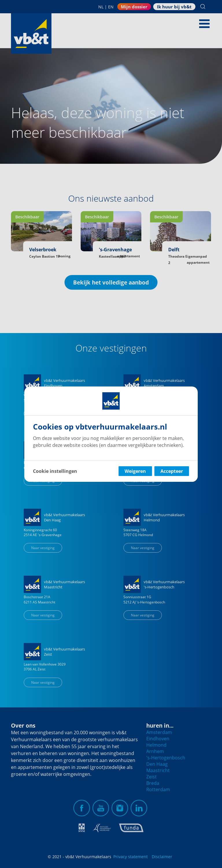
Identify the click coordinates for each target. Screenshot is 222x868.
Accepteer (172, 471)
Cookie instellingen (55, 471)
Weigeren (135, 471)
